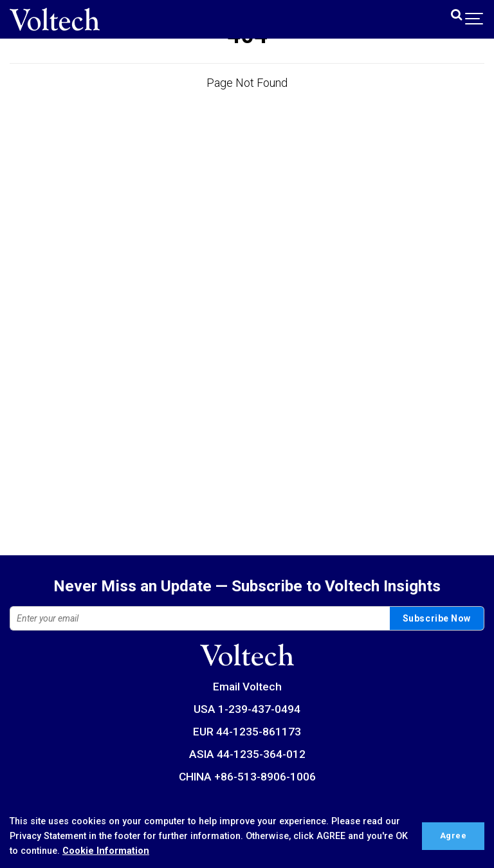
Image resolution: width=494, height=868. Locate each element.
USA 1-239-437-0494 (247, 709)
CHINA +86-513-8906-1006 (247, 777)
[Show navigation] (475, 19)
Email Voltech (247, 687)
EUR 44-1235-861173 (247, 732)
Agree (453, 836)
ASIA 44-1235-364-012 (247, 754)
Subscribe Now (437, 618)
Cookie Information (106, 851)
